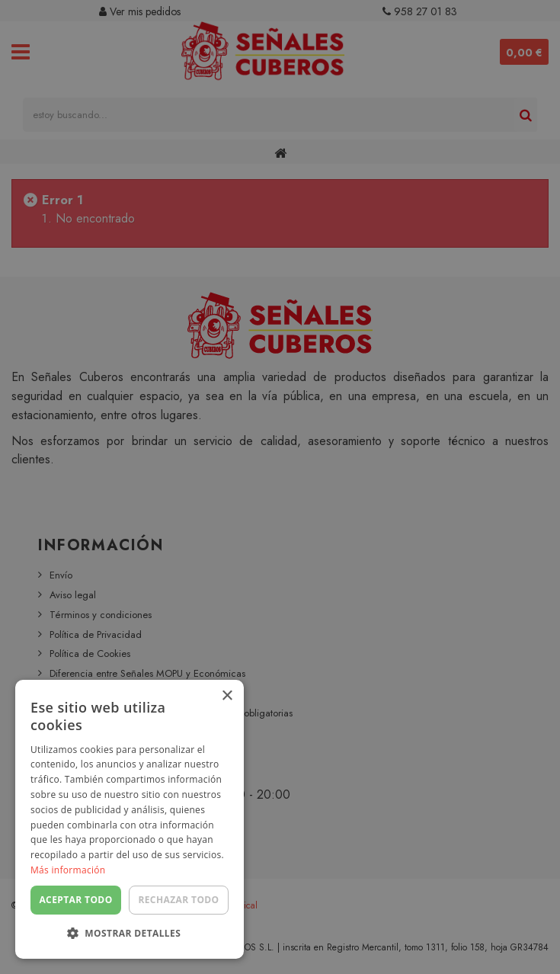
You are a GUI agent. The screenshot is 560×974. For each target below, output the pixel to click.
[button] (130, 934)
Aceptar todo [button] (75, 900)
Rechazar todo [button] (178, 900)
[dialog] (280, 487)
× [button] (227, 696)
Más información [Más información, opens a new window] (68, 870)
